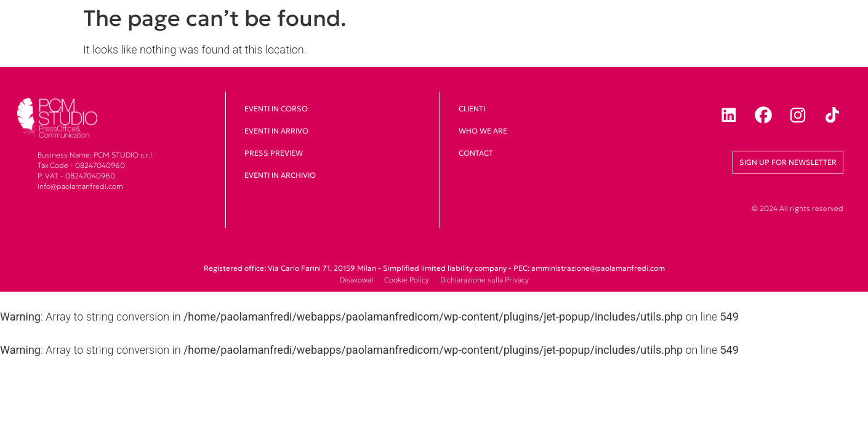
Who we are (483, 131)
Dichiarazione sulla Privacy (484, 280)
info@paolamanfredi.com (80, 186)
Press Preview (274, 153)
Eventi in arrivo (276, 131)
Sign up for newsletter (788, 162)
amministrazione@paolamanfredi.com (598, 268)
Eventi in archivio (280, 175)
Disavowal (356, 280)
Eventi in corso (276, 109)
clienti (472, 109)
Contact (476, 153)
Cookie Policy (407, 280)
